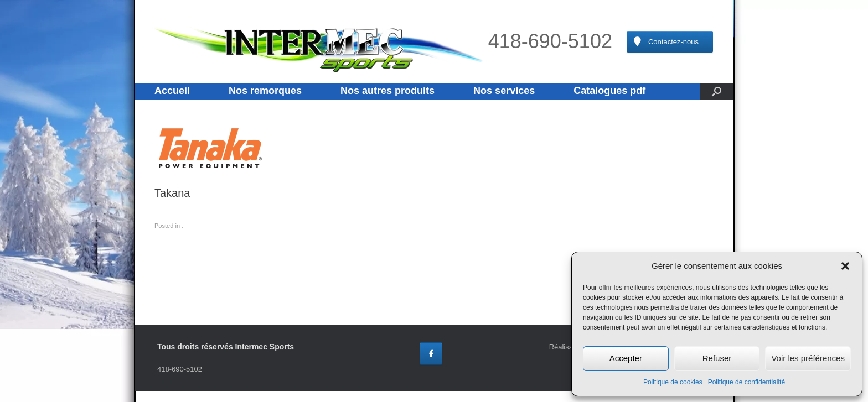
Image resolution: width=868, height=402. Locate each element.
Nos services (504, 91)
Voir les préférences (808, 358)
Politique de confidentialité (746, 382)
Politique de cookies (673, 382)
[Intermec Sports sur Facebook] (431, 354)
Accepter (626, 358)
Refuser (717, 358)
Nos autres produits (387, 91)
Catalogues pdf (609, 91)
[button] (845, 266)
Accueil (172, 91)
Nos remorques (265, 91)
